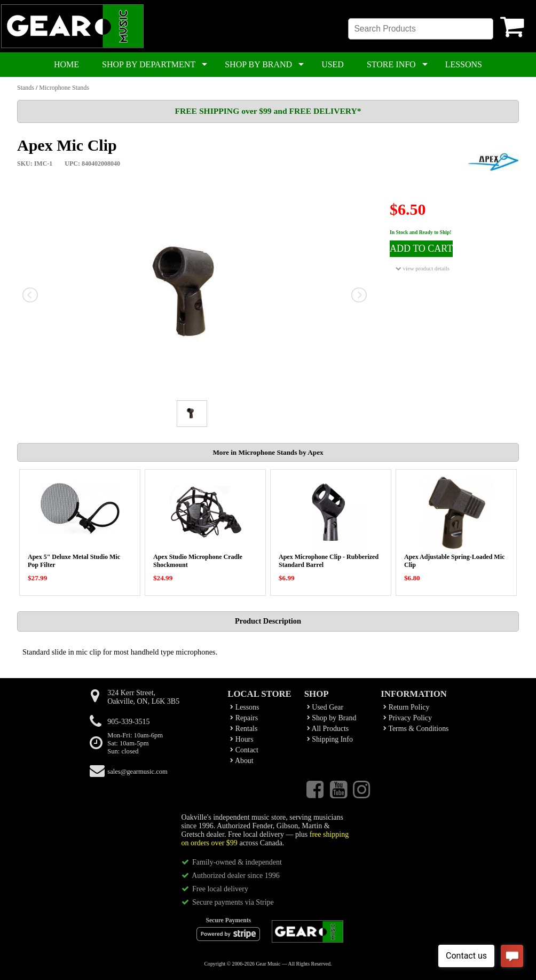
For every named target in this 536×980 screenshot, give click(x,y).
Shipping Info (330, 739)
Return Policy (406, 707)
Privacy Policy (408, 718)
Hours (242, 739)
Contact (244, 750)
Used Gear (325, 707)
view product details (423, 269)
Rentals (244, 729)
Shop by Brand (332, 718)
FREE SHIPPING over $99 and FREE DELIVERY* (268, 111)
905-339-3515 (128, 722)
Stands (26, 88)
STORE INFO (391, 64)
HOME (66, 64)
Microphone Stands (64, 88)
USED (333, 64)
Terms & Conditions (416, 729)
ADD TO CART (421, 248)
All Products (328, 729)
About (242, 761)
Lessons (245, 707)
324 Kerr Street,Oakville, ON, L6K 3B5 (143, 697)
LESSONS (464, 64)
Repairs (244, 718)
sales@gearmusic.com (137, 772)
